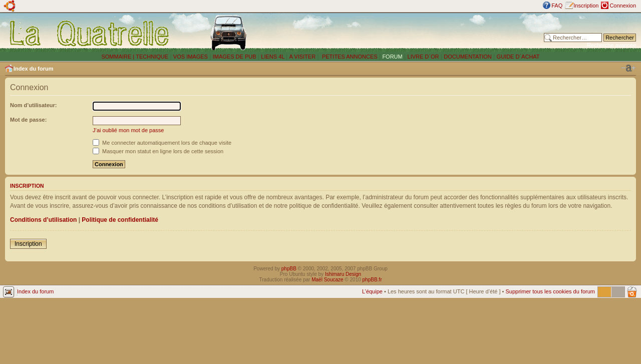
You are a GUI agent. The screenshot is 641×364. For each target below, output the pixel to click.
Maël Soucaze (327, 280)
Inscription (586, 6)
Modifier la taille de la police (628, 68)
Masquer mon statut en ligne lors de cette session (158, 151)
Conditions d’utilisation (43, 220)
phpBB (289, 269)
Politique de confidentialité (120, 220)
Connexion (623, 6)
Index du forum (33, 69)
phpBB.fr (372, 280)
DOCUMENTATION (468, 57)
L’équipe (372, 291)
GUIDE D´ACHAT (518, 57)
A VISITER (303, 57)
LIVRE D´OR (423, 57)
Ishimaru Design (343, 274)
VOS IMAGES (191, 57)
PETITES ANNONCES (349, 57)
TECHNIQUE (152, 57)
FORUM (392, 57)
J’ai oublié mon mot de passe (128, 130)
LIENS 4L (273, 57)
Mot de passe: (28, 120)
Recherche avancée (611, 45)
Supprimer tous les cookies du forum (550, 291)
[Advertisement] (412, 33)
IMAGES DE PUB (235, 57)
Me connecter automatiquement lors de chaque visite (162, 143)
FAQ (557, 6)
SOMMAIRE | (118, 57)
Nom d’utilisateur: (34, 105)
